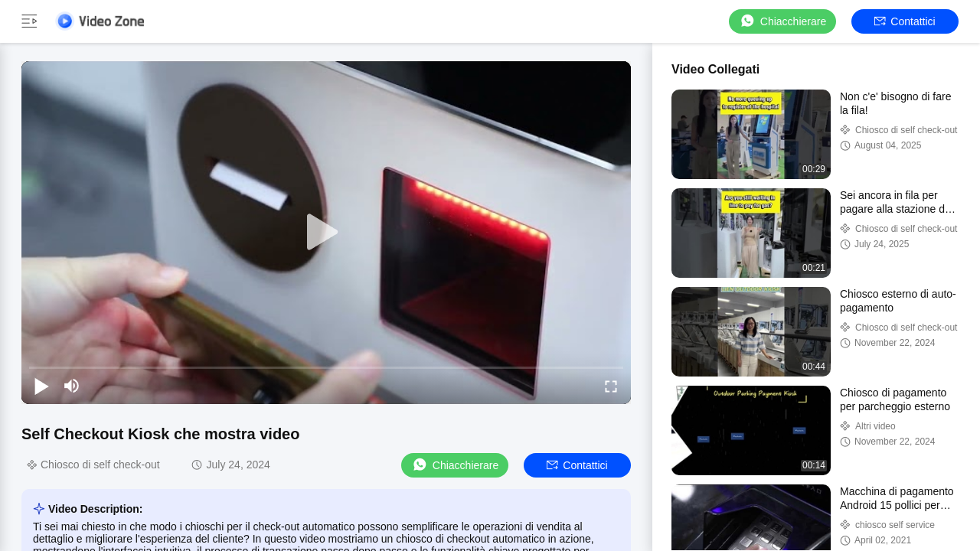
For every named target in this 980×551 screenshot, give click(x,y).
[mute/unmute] (72, 386)
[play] (326, 233)
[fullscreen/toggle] (611, 386)
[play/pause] (41, 386)
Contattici (905, 21)
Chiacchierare (782, 21)
